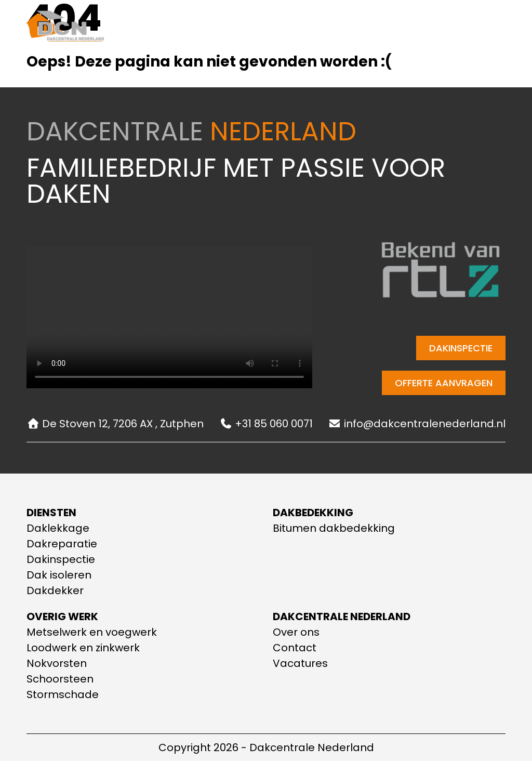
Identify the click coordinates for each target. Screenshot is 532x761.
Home (144, 28)
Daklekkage (58, 528)
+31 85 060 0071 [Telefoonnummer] (461, 28)
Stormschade (63, 694)
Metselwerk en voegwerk (92, 632)
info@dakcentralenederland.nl (417, 424)
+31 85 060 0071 (266, 424)
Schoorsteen (60, 679)
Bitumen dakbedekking (334, 528)
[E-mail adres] (405, 28)
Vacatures (300, 663)
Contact (347, 28)
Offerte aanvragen (444, 383)
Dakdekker (55, 591)
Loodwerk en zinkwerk (83, 648)
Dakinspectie (461, 348)
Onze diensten (211, 28)
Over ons (288, 28)
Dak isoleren (59, 575)
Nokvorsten (57, 663)
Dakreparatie (62, 544)
